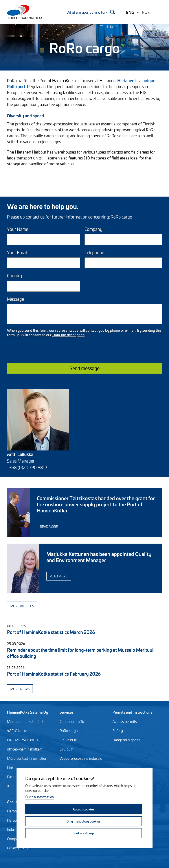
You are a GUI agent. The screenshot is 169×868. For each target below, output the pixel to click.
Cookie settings (84, 833)
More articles (22, 606)
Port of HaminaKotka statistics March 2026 (51, 632)
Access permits (125, 721)
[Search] (91, 12)
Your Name (18, 229)
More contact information (27, 758)
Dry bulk (66, 749)
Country (15, 276)
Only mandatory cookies (83, 821)
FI (138, 12)
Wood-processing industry (81, 758)
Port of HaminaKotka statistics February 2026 (54, 674)
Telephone (94, 252)
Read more (76, 526)
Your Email (17, 252)
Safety (118, 731)
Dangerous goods (126, 740)
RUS (146, 12)
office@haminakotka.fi (25, 749)
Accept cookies (83, 809)
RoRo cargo (69, 731)
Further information (40, 797)
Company (93, 229)
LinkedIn (14, 767)
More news (20, 689)
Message (16, 299)
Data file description (68, 335)
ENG (130, 12)
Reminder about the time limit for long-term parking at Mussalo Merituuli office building (81, 653)
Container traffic (72, 721)
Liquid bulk (68, 740)
